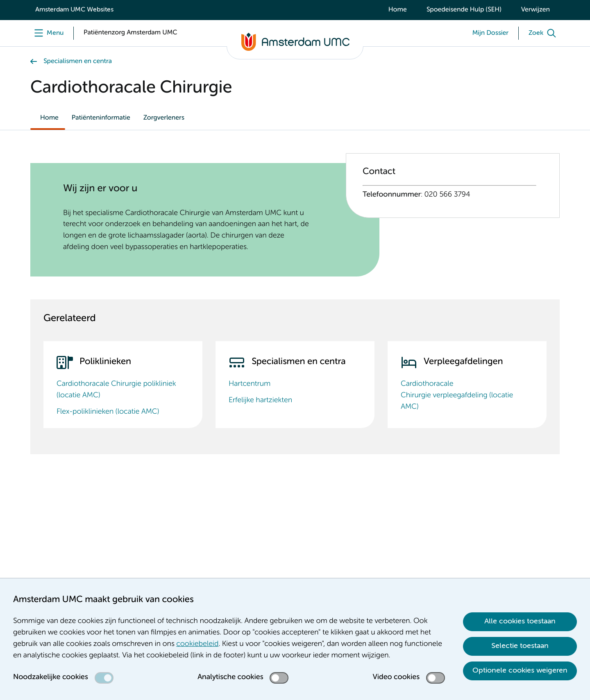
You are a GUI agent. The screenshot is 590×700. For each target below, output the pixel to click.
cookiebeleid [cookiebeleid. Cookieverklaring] (197, 644)
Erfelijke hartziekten (260, 401)
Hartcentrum (250, 384)
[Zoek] (544, 33)
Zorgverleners (164, 118)
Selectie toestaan (520, 646)
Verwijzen (536, 10)
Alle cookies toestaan (520, 621)
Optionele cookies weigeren (520, 671)
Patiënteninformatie (101, 118)
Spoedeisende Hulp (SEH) (464, 10)
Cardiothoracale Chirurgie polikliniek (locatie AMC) (116, 390)
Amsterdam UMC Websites (74, 10)
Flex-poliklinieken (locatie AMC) (108, 412)
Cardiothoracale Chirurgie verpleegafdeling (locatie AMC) (457, 396)
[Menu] (47, 33)
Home (398, 10)
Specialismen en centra (78, 61)
